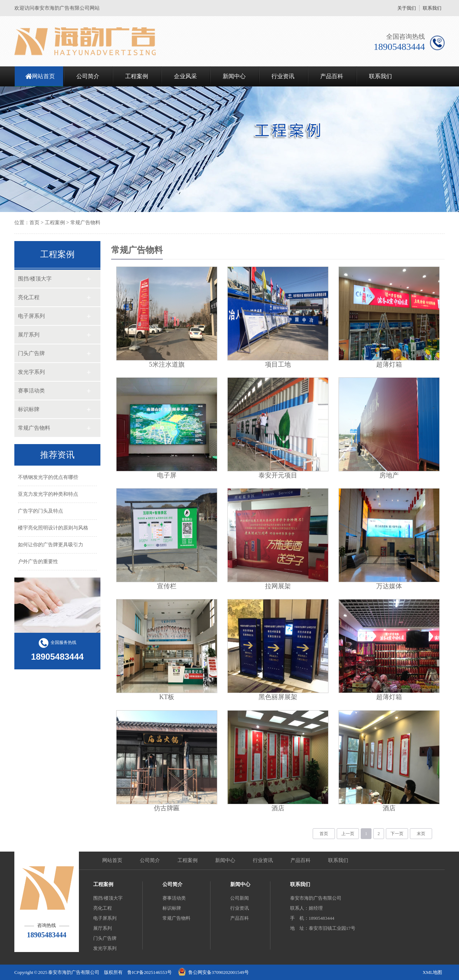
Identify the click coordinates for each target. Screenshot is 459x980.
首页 (34, 223)
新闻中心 (234, 76)
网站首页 (43, 76)
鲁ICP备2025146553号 (150, 972)
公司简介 (88, 76)
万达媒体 (389, 586)
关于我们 (407, 8)
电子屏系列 (31, 316)
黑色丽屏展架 (278, 697)
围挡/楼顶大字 (35, 279)
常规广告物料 (85, 223)
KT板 (167, 697)
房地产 (389, 475)
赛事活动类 (31, 391)
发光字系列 (31, 372)
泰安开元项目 (278, 475)
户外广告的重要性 (38, 562)
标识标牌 (29, 409)
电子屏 (167, 475)
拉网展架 (278, 586)
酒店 (278, 808)
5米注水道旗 (167, 364)
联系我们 (432, 8)
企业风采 (185, 76)
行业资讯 (283, 76)
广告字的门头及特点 (41, 511)
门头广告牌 (31, 353)
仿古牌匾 (167, 808)
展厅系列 (29, 335)
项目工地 (278, 364)
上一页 (348, 834)
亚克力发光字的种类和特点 (48, 494)
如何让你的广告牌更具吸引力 (51, 545)
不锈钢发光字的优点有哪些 (48, 477)
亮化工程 (29, 297)
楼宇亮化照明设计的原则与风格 (53, 528)
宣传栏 (167, 586)
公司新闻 (240, 898)
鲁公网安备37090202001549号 (219, 972)
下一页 (397, 834)
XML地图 (433, 972)
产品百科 (332, 76)
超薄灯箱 (389, 364)
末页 (421, 834)
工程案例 (137, 76)
